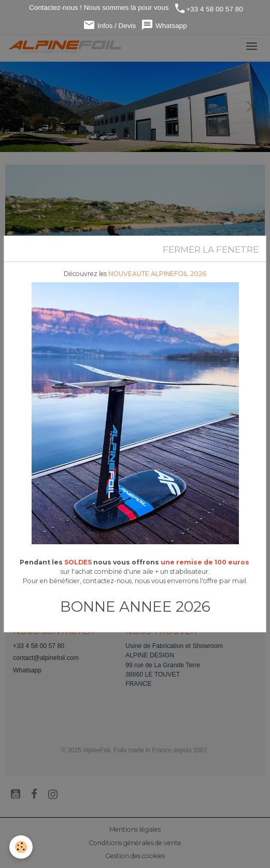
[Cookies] (21, 847)
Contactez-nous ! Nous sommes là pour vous (98, 8)
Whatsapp (164, 25)
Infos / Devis (109, 25)
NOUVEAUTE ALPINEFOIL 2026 (157, 274)
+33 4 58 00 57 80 (208, 9)
